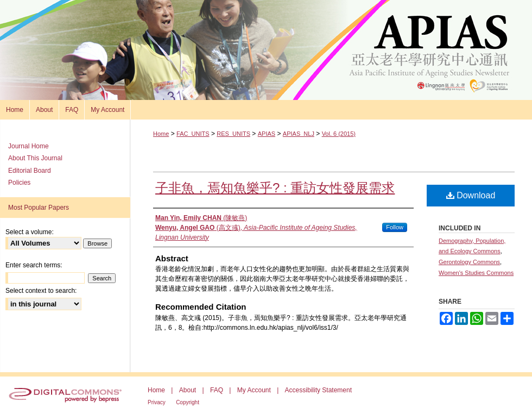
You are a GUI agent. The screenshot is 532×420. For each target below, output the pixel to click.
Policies (19, 183)
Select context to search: (41, 291)
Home (161, 134)
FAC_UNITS (193, 134)
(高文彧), (256, 233)
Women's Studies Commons (476, 273)
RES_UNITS (233, 134)
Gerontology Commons (469, 262)
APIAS (267, 134)
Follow (395, 227)
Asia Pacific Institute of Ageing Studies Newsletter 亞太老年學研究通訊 (266, 50)
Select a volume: (30, 232)
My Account (254, 390)
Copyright (188, 402)
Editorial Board (30, 171)
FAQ (217, 390)
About (188, 390)
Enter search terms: (34, 265)
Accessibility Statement (318, 390)
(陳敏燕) (201, 218)
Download (471, 195)
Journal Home (28, 146)
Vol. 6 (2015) (339, 134)
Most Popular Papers (39, 208)
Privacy (157, 402)
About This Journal (35, 158)
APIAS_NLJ (299, 134)
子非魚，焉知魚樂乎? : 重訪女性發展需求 (275, 188)
